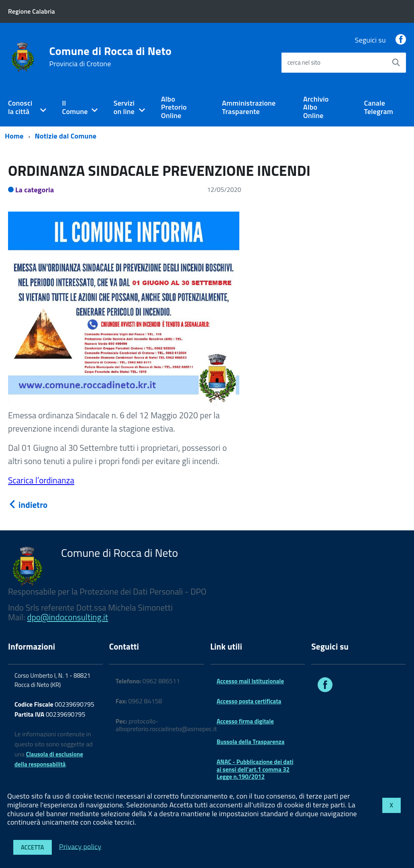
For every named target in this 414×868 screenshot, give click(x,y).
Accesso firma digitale (245, 721)
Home (14, 136)
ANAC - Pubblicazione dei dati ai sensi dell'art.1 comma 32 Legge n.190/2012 (255, 769)
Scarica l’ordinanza (41, 480)
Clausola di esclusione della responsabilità (49, 759)
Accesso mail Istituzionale (251, 681)
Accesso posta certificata (249, 701)
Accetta (33, 847)
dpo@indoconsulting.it (67, 617)
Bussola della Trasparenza (251, 742)
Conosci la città (20, 107)
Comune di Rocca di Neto (111, 57)
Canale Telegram (379, 107)
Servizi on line (124, 107)
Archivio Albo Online (316, 107)
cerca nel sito (304, 62)
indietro (28, 505)
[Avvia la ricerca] (396, 63)
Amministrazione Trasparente (249, 107)
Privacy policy (80, 846)
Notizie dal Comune (66, 136)
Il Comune (75, 107)
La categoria (35, 190)
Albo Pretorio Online (174, 107)
